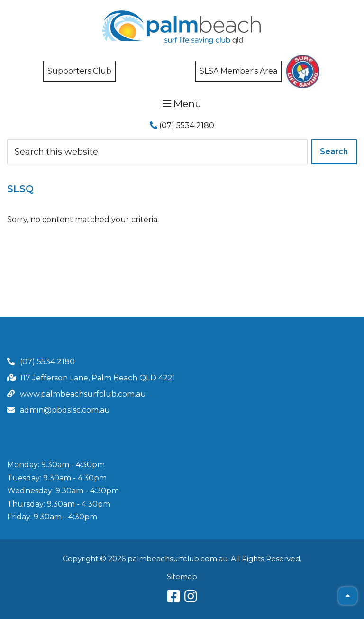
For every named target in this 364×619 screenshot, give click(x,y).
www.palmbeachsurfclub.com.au (83, 394)
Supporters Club (79, 71)
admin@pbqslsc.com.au (65, 410)
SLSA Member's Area (238, 71)
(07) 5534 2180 (182, 125)
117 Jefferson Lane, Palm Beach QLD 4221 (98, 378)
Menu (182, 104)
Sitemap (182, 577)
